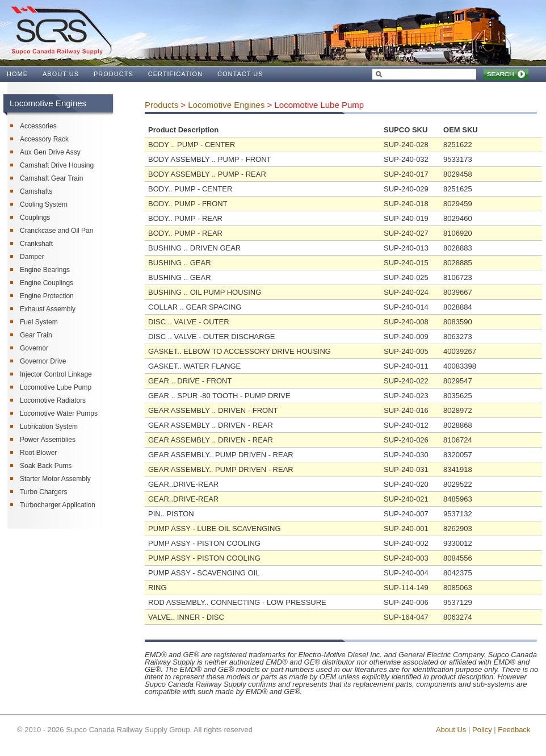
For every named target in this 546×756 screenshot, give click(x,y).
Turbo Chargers (44, 492)
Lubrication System (49, 427)
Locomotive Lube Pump (56, 387)
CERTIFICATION (175, 74)
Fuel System (39, 322)
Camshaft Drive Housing (57, 165)
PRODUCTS (114, 74)
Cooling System (44, 204)
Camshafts (36, 191)
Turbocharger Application (58, 505)
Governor (34, 348)
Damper (32, 257)
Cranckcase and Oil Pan (56, 231)
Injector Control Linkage (56, 374)
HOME (17, 74)
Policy (482, 730)
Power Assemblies (48, 440)
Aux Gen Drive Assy (50, 152)
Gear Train (36, 335)
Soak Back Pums (46, 466)
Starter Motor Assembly (55, 479)
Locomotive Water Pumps (59, 413)
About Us (451, 730)
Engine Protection (47, 296)
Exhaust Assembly (48, 309)
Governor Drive (43, 361)
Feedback (514, 730)
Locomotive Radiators (53, 400)
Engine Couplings (47, 283)
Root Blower (38, 453)
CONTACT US (240, 74)
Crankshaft (36, 244)
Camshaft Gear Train (51, 178)
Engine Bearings (45, 270)
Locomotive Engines (226, 105)
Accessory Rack (44, 139)
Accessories (38, 126)
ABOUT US (61, 74)
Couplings (35, 218)
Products (161, 105)
